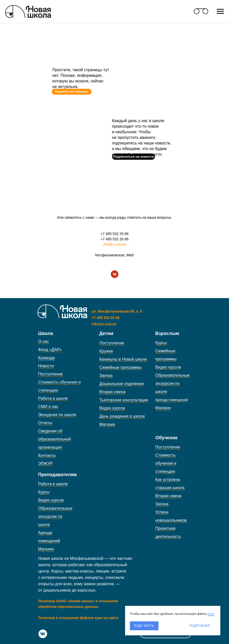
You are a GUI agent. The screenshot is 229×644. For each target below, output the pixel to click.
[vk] (115, 274)
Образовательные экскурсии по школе (173, 383)
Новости (46, 366)
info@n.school (114, 244)
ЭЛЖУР (45, 464)
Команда (46, 358)
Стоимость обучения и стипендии (166, 463)
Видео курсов (112, 408)
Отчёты (45, 423)
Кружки (106, 351)
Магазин (107, 424)
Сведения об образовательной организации (55, 439)
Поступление (51, 374)
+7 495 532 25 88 (114, 234)
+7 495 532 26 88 (114, 239)
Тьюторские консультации (124, 400)
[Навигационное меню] (220, 11)
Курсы (161, 343)
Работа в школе (53, 398)
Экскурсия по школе (57, 415)
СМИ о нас (48, 407)
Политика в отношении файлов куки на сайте (78, 618)
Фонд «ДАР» (50, 350)
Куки (211, 614)
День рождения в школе (122, 416)
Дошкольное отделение (122, 384)
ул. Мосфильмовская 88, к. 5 (117, 311)
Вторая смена (112, 392)
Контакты (47, 455)
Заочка (106, 376)
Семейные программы (121, 367)
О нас (44, 341)
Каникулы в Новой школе (123, 359)
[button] (133, 157)
